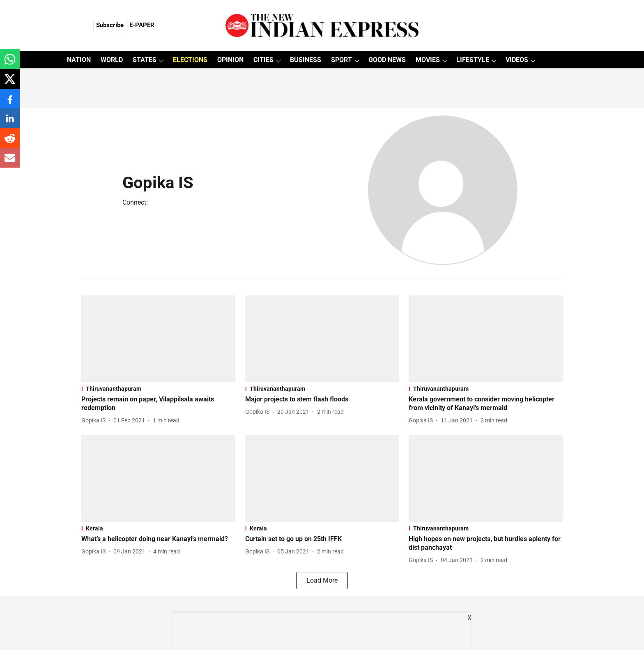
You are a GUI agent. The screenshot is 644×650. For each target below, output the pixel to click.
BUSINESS (306, 60)
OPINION (230, 60)
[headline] (158, 404)
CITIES (263, 60)
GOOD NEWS (387, 60)
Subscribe (110, 25)
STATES (145, 60)
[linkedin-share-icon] (10, 123)
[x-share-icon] (10, 83)
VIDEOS (517, 60)
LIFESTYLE (473, 60)
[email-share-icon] (10, 162)
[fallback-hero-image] (158, 339)
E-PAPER (142, 25)
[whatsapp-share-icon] (10, 63)
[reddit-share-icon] (10, 142)
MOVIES (428, 60)
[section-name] (158, 389)
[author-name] (95, 421)
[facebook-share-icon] (10, 103)
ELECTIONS (190, 60)
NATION (79, 60)
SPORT (342, 60)
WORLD (112, 60)
